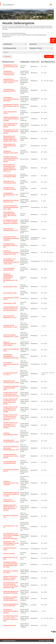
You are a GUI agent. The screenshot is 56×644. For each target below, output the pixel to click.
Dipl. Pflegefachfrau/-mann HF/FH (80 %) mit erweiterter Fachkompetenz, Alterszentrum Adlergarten (11, 536)
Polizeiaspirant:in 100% (10, 303)
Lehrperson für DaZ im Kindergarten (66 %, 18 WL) (11, 336)
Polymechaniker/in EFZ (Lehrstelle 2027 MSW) (10, 176)
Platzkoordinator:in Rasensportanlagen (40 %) (11, 230)
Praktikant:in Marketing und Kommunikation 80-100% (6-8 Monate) (11, 119)
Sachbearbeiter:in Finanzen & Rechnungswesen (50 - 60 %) (11, 106)
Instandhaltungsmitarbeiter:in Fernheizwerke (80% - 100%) (11, 388)
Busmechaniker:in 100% (10, 293)
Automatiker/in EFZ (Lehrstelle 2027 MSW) (10, 188)
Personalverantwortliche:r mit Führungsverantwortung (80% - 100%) (11, 207)
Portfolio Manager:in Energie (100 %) (11, 298)
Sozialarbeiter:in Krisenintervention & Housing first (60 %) (9, 73)
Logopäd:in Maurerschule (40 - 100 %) (10, 374)
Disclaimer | (42, 641)
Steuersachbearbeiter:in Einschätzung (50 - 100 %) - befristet (11, 456)
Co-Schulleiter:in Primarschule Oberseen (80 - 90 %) (11, 364)
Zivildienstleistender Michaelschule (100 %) (10, 90)
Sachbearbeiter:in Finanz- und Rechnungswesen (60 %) (10, 67)
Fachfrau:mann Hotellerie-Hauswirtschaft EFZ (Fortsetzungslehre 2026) (10, 599)
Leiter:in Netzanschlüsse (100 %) (10, 112)
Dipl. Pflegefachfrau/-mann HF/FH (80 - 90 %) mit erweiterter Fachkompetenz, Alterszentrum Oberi (11, 585)
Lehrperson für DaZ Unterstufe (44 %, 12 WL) (10, 326)
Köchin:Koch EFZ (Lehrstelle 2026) (11, 350)
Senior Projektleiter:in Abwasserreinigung (9, 269)
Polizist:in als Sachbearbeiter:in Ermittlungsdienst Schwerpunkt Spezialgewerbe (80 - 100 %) (10, 278)
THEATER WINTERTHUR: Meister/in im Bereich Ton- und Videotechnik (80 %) (11, 309)
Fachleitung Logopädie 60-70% (11, 516)
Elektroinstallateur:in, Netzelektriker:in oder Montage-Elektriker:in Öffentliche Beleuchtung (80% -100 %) (10, 168)
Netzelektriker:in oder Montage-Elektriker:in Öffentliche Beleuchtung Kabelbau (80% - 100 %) (10, 139)
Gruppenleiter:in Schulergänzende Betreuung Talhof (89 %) (11, 99)
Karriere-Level (35, 62)
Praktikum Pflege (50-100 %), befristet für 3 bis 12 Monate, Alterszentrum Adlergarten (10, 417)
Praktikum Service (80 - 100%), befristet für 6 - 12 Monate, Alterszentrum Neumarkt (10, 508)
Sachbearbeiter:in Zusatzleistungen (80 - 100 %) (11, 195)
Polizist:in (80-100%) (9, 553)
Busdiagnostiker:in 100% (10, 287)
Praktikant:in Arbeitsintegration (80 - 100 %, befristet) (11, 483)
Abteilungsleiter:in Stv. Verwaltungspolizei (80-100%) (10, 146)
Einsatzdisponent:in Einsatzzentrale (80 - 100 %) (11, 441)
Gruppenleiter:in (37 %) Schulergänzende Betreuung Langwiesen (11, 238)
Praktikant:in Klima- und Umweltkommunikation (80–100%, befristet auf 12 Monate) (11, 159)
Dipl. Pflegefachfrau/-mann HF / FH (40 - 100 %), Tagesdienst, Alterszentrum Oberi (11, 618)
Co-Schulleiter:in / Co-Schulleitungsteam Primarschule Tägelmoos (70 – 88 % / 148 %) (11, 261)
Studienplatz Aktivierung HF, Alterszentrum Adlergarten (11, 592)
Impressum (49, 641)
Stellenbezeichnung (8, 62)
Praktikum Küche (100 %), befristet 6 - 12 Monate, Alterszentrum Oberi (10, 578)
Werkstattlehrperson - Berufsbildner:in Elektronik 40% (10, 245)
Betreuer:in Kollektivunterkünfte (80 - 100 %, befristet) (10, 344)
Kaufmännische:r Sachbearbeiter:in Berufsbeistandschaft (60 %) (11, 356)
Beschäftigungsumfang (48, 62)
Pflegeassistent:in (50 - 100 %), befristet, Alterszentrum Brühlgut (11, 131)
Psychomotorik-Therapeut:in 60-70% (11, 470)
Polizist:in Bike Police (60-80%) (10, 558)
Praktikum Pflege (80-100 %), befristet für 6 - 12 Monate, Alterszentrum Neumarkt (10, 425)
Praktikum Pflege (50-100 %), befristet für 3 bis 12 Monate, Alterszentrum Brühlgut (10, 401)
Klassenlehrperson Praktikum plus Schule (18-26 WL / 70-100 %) (11, 81)
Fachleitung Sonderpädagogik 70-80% (10, 434)
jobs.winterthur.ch (9, 5)
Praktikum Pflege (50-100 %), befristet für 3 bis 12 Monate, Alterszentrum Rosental (10, 409)
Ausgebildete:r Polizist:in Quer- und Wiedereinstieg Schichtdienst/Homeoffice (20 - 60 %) (10, 565)
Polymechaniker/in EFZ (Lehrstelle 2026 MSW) (10, 462)
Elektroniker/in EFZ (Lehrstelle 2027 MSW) (10, 182)
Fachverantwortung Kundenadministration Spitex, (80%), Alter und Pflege (10, 215)
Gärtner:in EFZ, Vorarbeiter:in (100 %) (9, 500)
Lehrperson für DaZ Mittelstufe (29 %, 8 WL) (10, 317)
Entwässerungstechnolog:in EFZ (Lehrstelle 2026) (11, 605)
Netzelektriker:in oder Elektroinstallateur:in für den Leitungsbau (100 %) (11, 543)
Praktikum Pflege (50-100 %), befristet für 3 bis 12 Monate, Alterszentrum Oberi (11, 394)
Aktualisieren (49, 56)
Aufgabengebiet (25, 62)
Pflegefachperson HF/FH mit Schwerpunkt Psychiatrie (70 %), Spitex (11, 494)
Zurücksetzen (8, 56)
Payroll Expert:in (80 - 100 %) (10, 527)
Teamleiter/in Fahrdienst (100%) (10, 549)
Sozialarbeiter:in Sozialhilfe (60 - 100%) (11, 572)
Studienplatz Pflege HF (10, 625)
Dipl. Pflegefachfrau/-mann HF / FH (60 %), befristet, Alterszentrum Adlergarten (11, 222)
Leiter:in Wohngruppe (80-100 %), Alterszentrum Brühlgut (10, 125)
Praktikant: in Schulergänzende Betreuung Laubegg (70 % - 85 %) (11, 252)
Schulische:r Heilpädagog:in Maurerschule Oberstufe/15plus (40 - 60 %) (11, 448)
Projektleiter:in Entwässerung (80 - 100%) (11, 152)
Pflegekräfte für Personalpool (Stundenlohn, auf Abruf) (11, 611)
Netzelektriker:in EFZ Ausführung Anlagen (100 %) (11, 382)
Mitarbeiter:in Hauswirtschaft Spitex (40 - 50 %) (11, 201)
